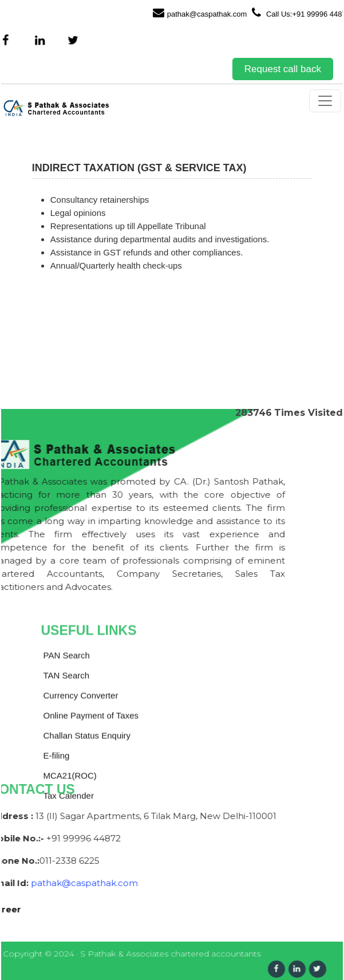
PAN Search (67, 735)
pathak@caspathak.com (200, 13)
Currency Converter (81, 775)
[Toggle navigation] (325, 101)
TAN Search (67, 755)
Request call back (283, 69)
